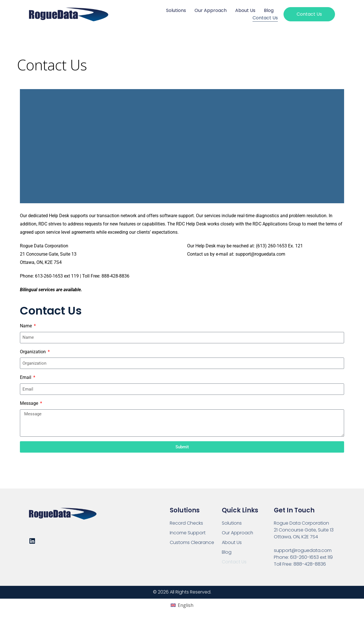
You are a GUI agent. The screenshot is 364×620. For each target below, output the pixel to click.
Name (26, 326)
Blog (269, 10)
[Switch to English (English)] (182, 605)
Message (30, 403)
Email (26, 377)
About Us (245, 10)
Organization (33, 352)
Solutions (176, 10)
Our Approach (211, 10)
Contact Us (265, 18)
